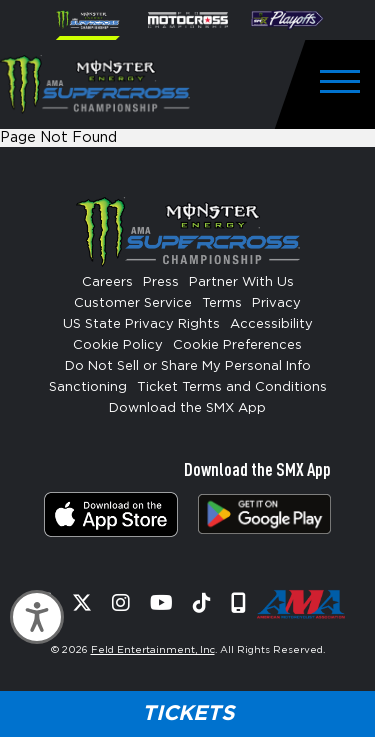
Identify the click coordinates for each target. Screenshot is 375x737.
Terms (222, 303)
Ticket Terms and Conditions (232, 387)
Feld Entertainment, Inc (153, 650)
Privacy (276, 303)
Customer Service (133, 303)
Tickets (188, 713)
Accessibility (271, 324)
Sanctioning (88, 387)
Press (161, 282)
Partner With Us (241, 282)
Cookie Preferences (237, 345)
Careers (107, 282)
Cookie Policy (118, 345)
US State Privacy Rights (141, 324)
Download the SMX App (187, 408)
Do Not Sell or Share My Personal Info (188, 366)
